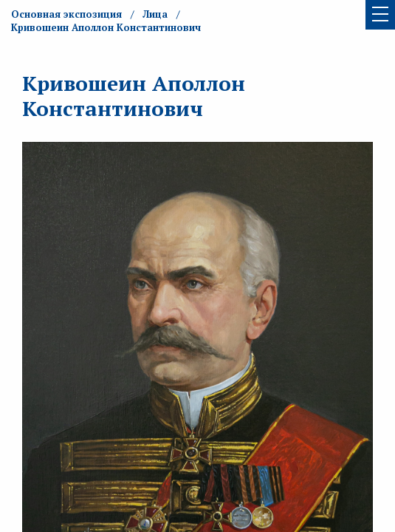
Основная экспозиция (66, 14)
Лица (155, 14)
